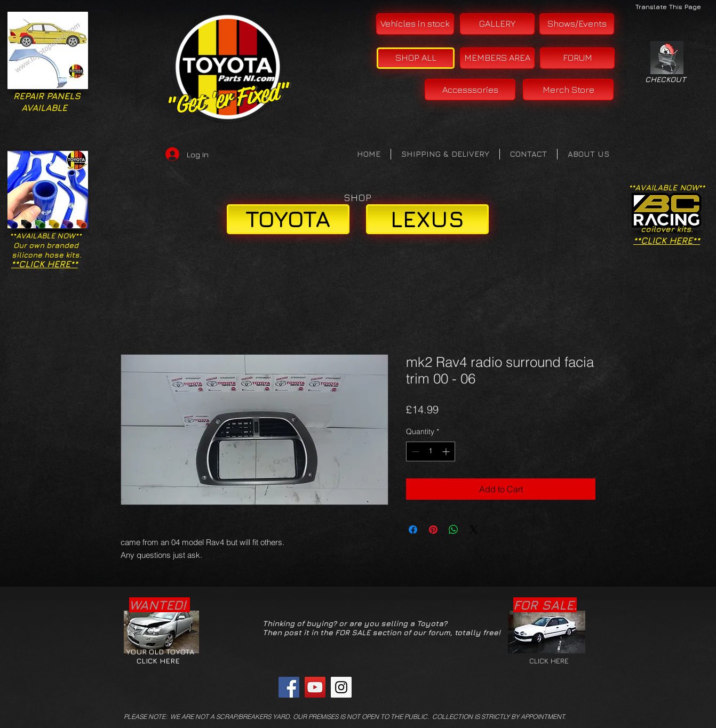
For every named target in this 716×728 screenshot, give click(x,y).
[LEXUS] (427, 219)
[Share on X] (474, 530)
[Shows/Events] (577, 24)
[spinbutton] (431, 451)
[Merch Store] (568, 90)
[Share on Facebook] (413, 530)
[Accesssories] (470, 90)
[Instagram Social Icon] (341, 687)
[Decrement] (414, 451)
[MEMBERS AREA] (497, 58)
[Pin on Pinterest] (433, 530)
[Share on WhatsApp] (454, 530)
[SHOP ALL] (416, 58)
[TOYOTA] (288, 219)
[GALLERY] (497, 24)
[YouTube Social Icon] (315, 687)
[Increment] (447, 451)
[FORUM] (577, 58)
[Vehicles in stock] (415, 24)
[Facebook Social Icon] (289, 687)
